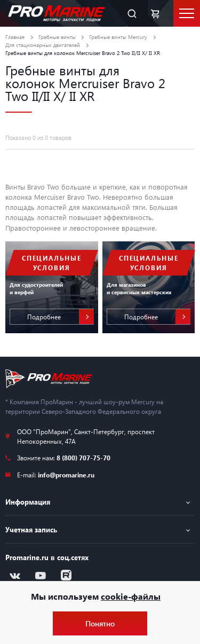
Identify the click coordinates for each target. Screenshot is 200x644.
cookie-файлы (131, 596)
